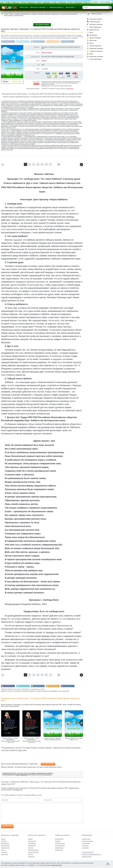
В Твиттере (24, 42)
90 (59, 165)
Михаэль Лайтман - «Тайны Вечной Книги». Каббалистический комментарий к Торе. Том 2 (31, 741)
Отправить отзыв (7, 827)
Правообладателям (88, 853)
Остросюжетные (60, 846)
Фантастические (60, 844)
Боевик (3, 839)
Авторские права (42, 25)
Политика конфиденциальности (92, 855)
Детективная (32, 844)
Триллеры (4, 853)
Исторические (5, 846)
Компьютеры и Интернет (96, 56)
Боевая (30, 839)
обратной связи (57, 865)
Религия (44, 61)
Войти (97, 2)
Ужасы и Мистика (33, 853)
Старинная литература (96, 51)
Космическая (32, 846)
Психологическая (33, 850)
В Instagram (41, 42)
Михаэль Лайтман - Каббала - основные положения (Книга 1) (53, 740)
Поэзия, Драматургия (95, 59)
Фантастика (70, 7)
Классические (5, 848)
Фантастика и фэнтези (96, 19)
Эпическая (31, 857)
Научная (31, 848)
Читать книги (24, 7)
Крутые (3, 850)
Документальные (94, 30)
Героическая (32, 841)
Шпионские (4, 855)
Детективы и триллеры (38, 7)
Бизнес (92, 43)
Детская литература (95, 38)
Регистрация (106, 2)
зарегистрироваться (22, 776)
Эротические (59, 850)
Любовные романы (56, 7)
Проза (91, 32)
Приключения (93, 35)
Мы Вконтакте (74, 42)
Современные (59, 848)
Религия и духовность (96, 46)
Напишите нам (45, 86)
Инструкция (70, 89)
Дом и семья (93, 40)
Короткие (58, 841)
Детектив (4, 841)
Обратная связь (87, 857)
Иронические (5, 844)
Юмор (91, 54)
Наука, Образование (95, 27)
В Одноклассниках (59, 42)
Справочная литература (96, 48)
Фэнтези (31, 855)
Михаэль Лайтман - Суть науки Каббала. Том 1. (74, 740)
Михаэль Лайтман (47, 53)
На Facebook (8, 42)
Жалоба (36, 84)
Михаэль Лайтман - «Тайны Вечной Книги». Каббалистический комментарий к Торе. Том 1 (10, 741)
